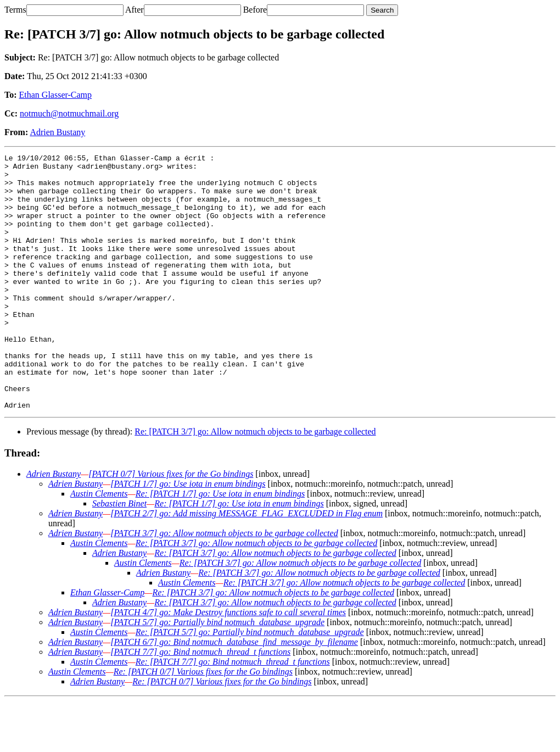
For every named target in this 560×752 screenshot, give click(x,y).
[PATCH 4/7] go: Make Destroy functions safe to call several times (228, 663)
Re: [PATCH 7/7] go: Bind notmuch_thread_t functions (233, 713)
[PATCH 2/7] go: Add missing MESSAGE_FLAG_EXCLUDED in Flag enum (247, 564)
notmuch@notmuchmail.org (69, 113)
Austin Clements (99, 545)
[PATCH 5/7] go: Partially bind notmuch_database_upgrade (217, 673)
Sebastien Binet (119, 555)
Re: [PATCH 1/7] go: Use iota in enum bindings (220, 545)
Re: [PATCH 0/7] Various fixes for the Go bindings (203, 723)
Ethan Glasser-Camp (56, 95)
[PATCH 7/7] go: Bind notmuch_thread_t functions (200, 703)
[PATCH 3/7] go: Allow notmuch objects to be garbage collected (224, 584)
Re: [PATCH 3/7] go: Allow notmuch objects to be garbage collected (255, 483)
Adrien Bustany (57, 132)
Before (255, 10)
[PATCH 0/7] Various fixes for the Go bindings (171, 525)
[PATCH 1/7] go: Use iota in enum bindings (188, 535)
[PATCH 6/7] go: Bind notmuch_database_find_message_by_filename (234, 693)
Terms (15, 10)
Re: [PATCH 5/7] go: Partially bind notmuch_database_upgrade (250, 683)
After (135, 10)
